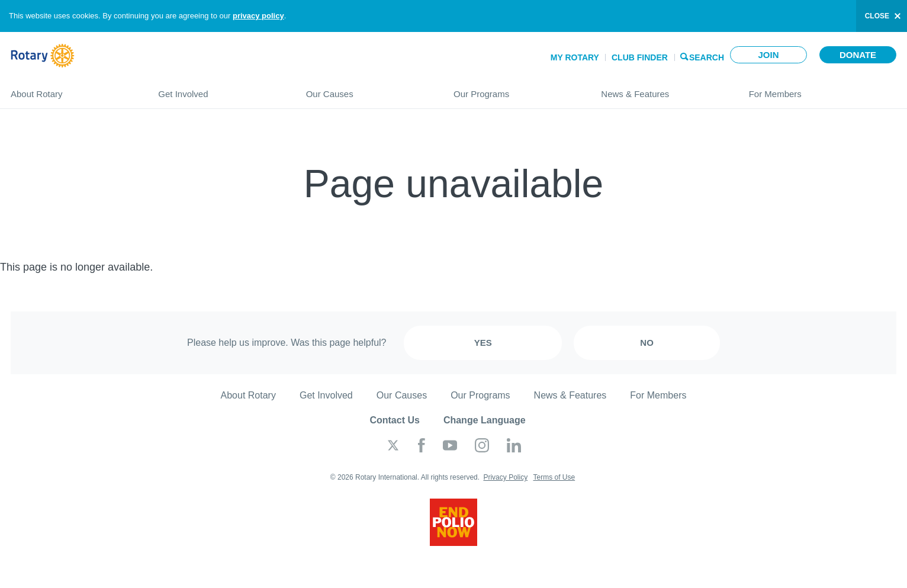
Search (707, 57)
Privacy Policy (505, 477)
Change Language (485, 420)
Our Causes (368, 89)
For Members (823, 89)
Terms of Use (554, 477)
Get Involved (220, 89)
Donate (858, 55)
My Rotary (575, 57)
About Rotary (73, 89)
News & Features (663, 89)
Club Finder (640, 57)
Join (768, 55)
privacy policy (258, 16)
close (877, 16)
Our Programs (515, 89)
